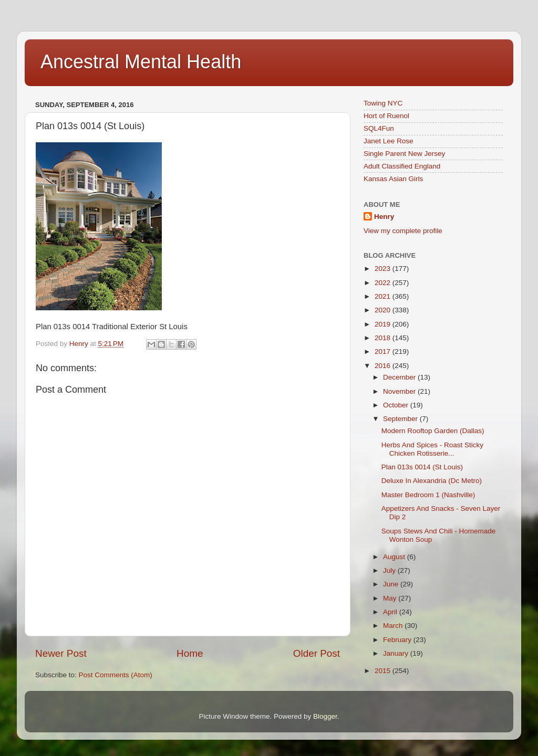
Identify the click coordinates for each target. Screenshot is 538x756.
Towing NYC (383, 103)
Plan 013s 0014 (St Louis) (422, 467)
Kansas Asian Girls (393, 179)
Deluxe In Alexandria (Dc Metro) (432, 481)
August (395, 557)
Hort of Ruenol (386, 116)
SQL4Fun (379, 128)
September (401, 419)
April (391, 612)
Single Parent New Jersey (404, 154)
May (391, 598)
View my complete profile (403, 231)
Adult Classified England (402, 166)
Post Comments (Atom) (116, 675)
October (397, 405)
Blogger (325, 716)
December (400, 377)
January (397, 653)
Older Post (317, 653)
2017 (384, 351)
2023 (384, 269)
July (390, 570)
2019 (384, 324)
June (392, 584)
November (400, 391)
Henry (384, 217)
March (394, 626)
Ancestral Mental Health (141, 62)
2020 (384, 310)
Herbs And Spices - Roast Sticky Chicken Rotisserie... (432, 449)
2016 (384, 366)
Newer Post (61, 653)
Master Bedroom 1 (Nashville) (428, 495)
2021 (384, 296)
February (398, 640)
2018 (384, 338)
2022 (384, 283)
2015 (384, 671)
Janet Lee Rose (389, 141)
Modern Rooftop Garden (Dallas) (433, 431)
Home (190, 653)
